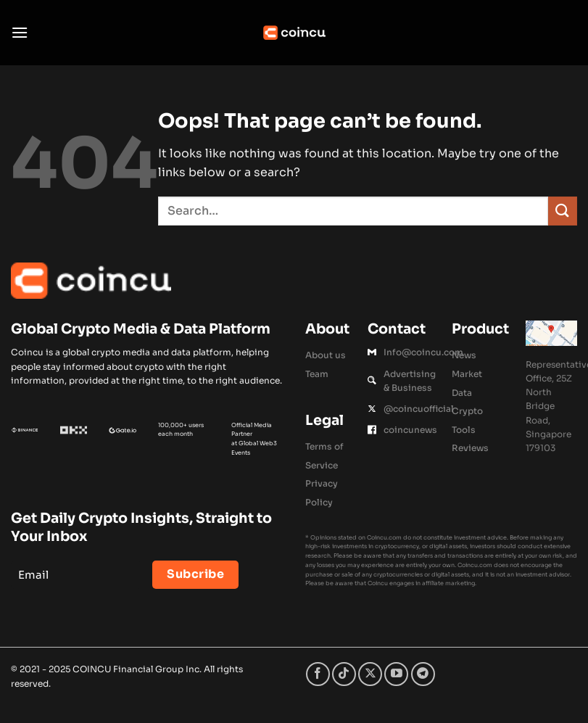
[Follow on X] (370, 674)
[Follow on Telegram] (423, 674)
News (464, 355)
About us (326, 355)
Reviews (470, 448)
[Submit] (563, 211)
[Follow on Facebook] (318, 674)
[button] (20, 32)
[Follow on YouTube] (396, 674)
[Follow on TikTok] (344, 674)
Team (317, 374)
